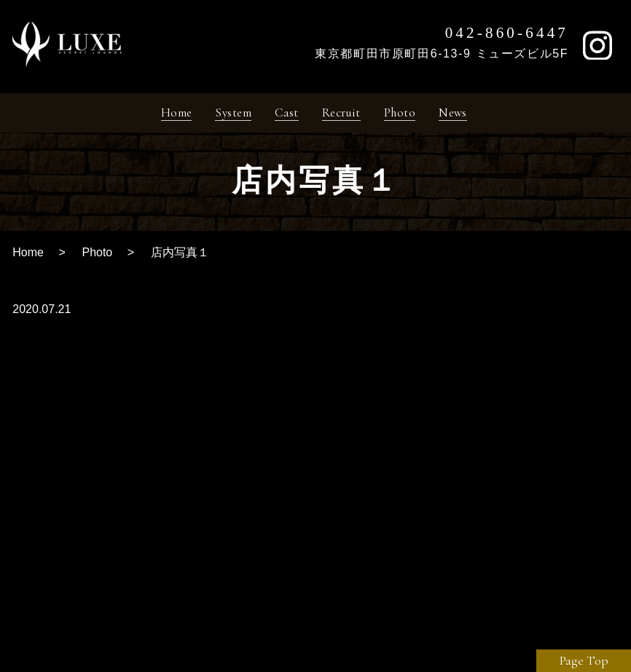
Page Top (584, 660)
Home (28, 257)
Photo (97, 257)
